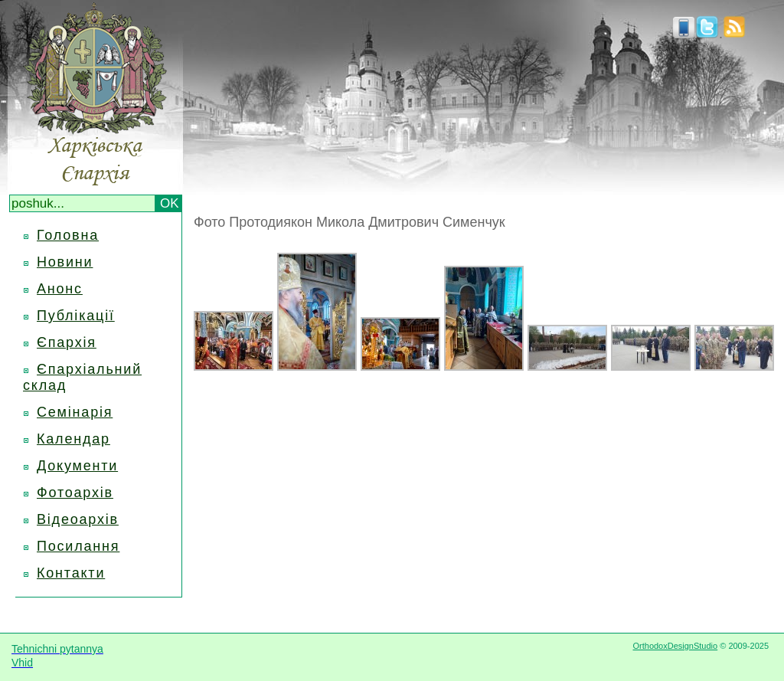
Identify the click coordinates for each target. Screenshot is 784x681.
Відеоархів (78, 519)
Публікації (76, 316)
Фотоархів (75, 493)
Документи (77, 466)
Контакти (71, 573)
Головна (68, 235)
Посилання (78, 546)
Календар (73, 439)
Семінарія (75, 412)
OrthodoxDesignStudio (675, 646)
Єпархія (67, 342)
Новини (65, 262)
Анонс (60, 289)
